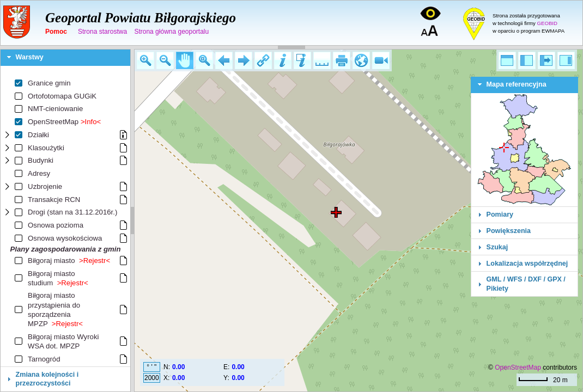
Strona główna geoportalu (171, 32)
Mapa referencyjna (517, 84)
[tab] (65, 58)
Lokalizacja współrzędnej (527, 264)
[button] (145, 60)
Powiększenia (509, 231)
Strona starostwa (102, 32)
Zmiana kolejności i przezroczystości (47, 379)
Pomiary (500, 215)
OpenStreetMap (518, 367)
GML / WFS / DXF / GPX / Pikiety (526, 284)
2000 (152, 378)
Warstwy (30, 57)
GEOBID (547, 23)
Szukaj (497, 247)
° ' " (151, 367)
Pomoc (56, 32)
